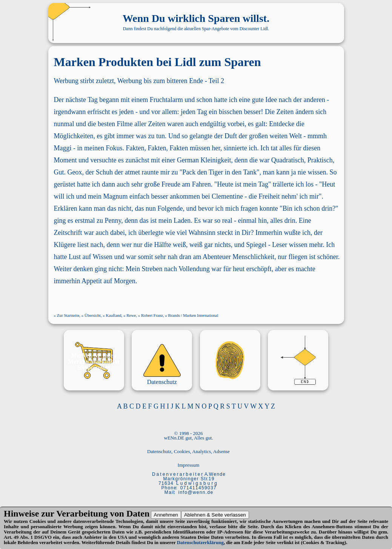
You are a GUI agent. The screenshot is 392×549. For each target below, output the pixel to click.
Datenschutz (162, 382)
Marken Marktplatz (94, 362)
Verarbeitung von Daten (103, 514)
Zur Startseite (68, 315)
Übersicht (93, 315)
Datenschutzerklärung (200, 542)
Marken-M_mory (94, 355)
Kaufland (114, 315)
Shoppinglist (94, 368)
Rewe (131, 315)
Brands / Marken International (193, 315)
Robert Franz (152, 315)
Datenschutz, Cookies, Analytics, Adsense (188, 451)
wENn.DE (174, 438)
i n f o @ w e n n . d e (196, 492)
